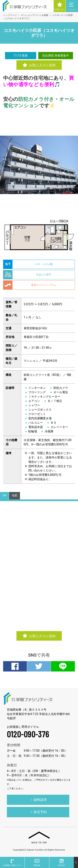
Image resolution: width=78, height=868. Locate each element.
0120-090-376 (28, 734)
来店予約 (38, 812)
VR (4, 495)
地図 (15, 495)
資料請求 (38, 800)
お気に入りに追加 (39, 65)
